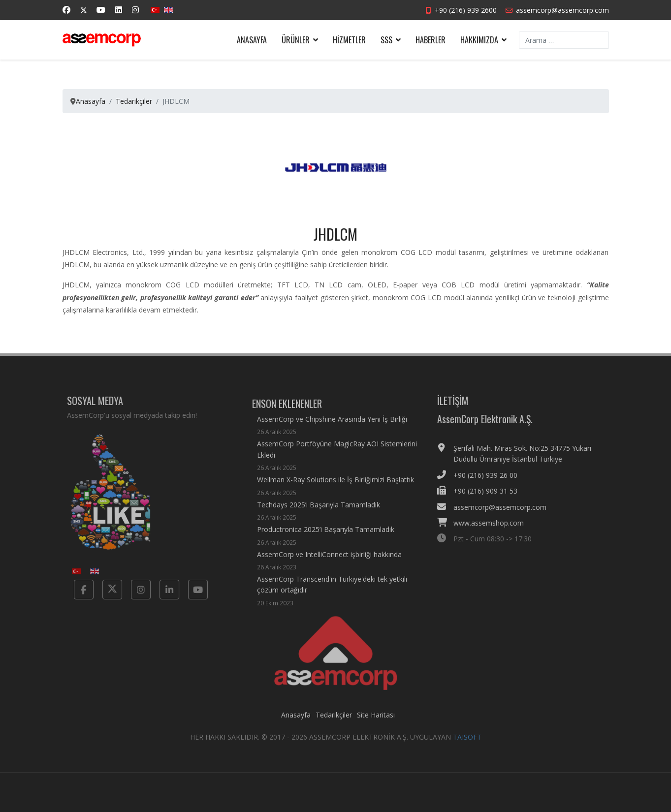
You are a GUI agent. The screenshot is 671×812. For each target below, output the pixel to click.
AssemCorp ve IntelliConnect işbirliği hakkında (329, 566)
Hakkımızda (479, 40)
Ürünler (296, 40)
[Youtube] (101, 10)
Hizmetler (349, 40)
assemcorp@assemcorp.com (562, 10)
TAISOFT (467, 742)
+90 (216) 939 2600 (466, 10)
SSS (386, 40)
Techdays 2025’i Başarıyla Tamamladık (319, 516)
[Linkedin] (119, 10)
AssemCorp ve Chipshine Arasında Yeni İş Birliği (332, 431)
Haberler (431, 40)
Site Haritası (376, 720)
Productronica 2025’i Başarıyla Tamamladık (326, 542)
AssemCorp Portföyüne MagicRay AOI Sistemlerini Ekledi (338, 462)
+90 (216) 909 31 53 (491, 491)
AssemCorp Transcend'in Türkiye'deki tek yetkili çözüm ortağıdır (338, 597)
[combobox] (564, 40)
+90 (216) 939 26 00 (491, 475)
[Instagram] (135, 10)
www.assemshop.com (494, 523)
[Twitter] (84, 10)
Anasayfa (252, 40)
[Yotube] (192, 590)
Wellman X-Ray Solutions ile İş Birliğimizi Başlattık (335, 492)
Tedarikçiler (334, 720)
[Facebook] (66, 10)
